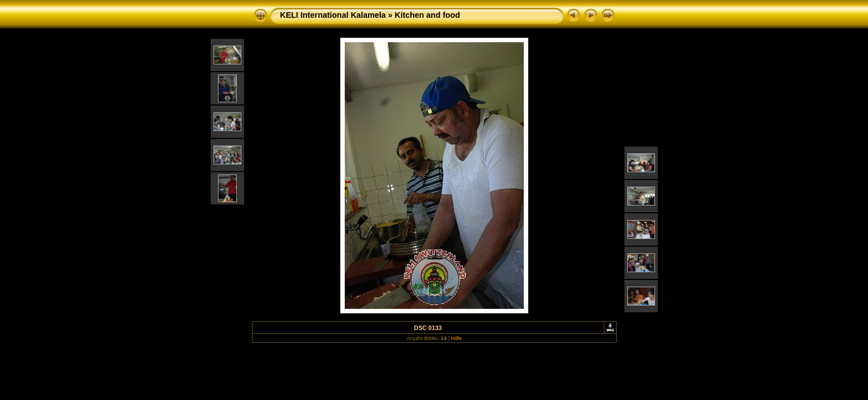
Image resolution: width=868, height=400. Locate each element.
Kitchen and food (428, 15)
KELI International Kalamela (333, 15)
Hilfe (456, 338)
